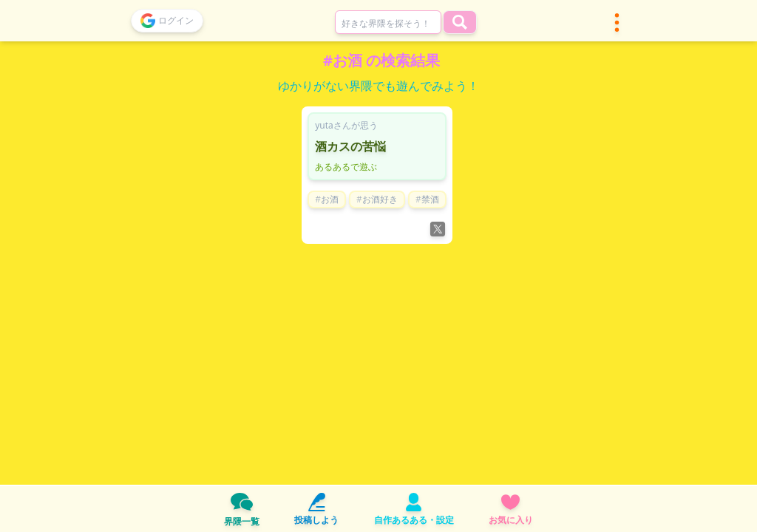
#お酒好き (377, 199)
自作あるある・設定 (414, 509)
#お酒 (327, 199)
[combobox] (388, 22)
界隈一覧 (242, 509)
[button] (617, 23)
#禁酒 (427, 199)
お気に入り (511, 509)
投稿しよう (316, 509)
